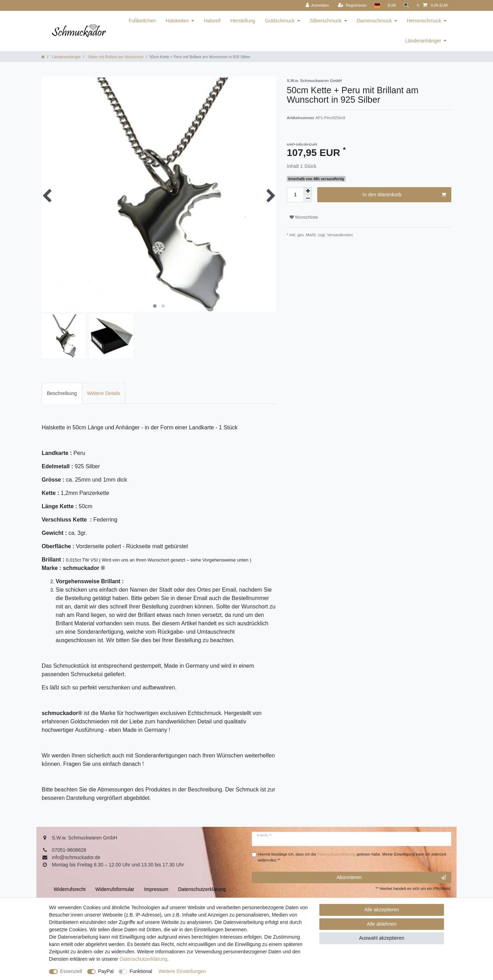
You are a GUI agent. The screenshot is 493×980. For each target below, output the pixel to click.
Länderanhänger (423, 41)
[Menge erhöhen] (308, 191)
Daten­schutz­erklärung (144, 959)
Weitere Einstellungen (182, 971)
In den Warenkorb (404, 195)
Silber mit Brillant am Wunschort (115, 57)
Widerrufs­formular (115, 889)
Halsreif (212, 21)
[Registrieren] (351, 5)
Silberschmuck (326, 21)
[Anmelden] (316, 5)
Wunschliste (304, 217)
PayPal (106, 971)
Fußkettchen (142, 21)
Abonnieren (391, 878)
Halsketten (177, 21)
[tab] (62, 393)
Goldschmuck (280, 21)
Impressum (156, 889)
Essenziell (71, 971)
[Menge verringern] (308, 199)
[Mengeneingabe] (295, 195)
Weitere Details (104, 393)
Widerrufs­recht (70, 889)
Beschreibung (62, 393)
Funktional (141, 971)
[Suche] (406, 5)
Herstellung (243, 21)
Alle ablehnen (382, 924)
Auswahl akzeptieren (381, 938)
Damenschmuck (374, 21)
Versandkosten (339, 235)
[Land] (376, 5)
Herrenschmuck (424, 21)
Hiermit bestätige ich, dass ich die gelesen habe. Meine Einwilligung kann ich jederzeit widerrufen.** (352, 857)
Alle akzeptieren (382, 910)
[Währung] (391, 5)
